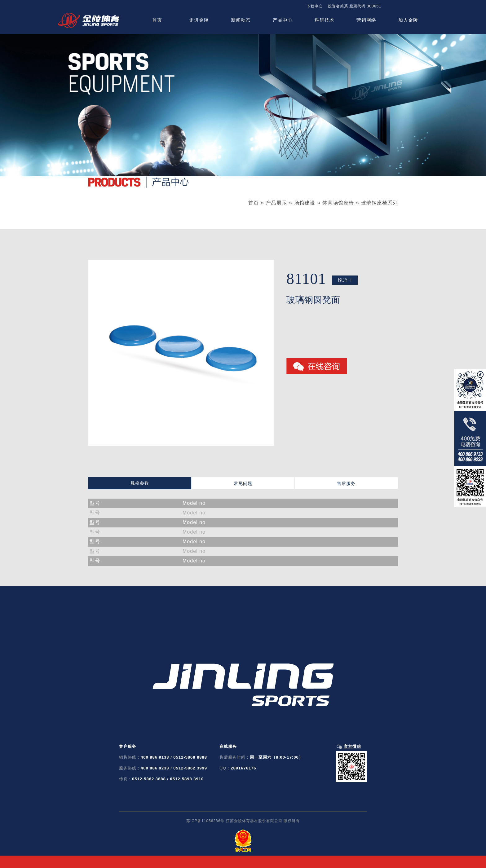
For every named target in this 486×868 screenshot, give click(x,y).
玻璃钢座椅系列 (380, 203)
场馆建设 (305, 203)
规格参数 (140, 483)
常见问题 (243, 483)
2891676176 (243, 768)
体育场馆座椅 (338, 203)
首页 (254, 203)
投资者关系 (338, 6)
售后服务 (346, 483)
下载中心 (315, 6)
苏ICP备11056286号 (205, 821)
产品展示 (276, 203)
